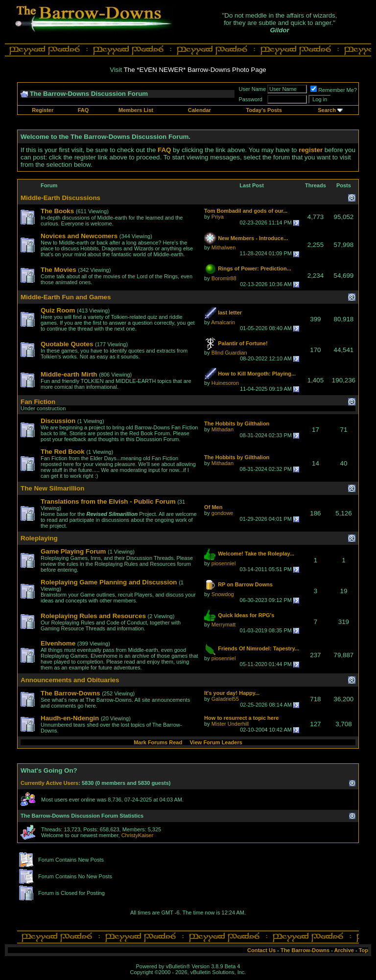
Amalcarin (223, 322)
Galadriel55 (225, 699)
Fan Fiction (38, 402)
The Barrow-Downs (305, 950)
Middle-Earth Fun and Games (66, 297)
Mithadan (223, 429)
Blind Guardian (229, 353)
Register (43, 110)
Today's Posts (264, 110)
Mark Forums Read (158, 742)
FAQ (83, 110)
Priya (218, 217)
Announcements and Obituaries (70, 680)
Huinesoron (225, 383)
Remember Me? (334, 90)
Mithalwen (224, 247)
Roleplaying (39, 538)
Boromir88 (224, 278)
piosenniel (224, 563)
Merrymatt (224, 624)
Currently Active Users (49, 783)
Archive (344, 950)
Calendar (200, 110)
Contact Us (261, 950)
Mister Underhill (230, 724)
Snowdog (223, 594)
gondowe (223, 513)
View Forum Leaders (216, 742)
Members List (136, 110)
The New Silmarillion (52, 488)
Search (327, 110)
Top (364, 950)
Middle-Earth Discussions (60, 198)
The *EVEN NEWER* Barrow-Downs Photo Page (195, 70)
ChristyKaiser (137, 835)
